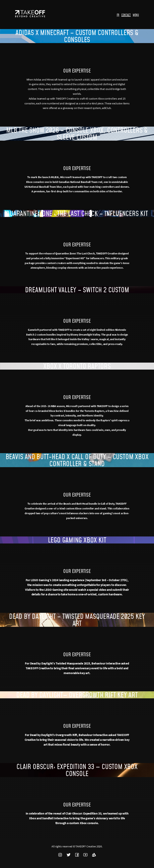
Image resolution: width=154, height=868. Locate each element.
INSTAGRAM (60, 855)
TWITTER (69, 855)
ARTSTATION (94, 855)
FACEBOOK (77, 855)
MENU (136, 15)
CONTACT (126, 15)
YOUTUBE (85, 855)
